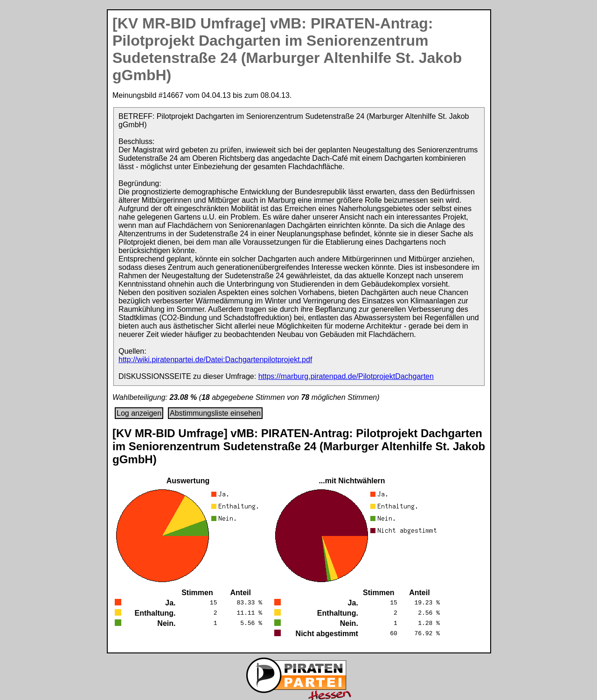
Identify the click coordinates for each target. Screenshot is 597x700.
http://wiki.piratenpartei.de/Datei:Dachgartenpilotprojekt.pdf (215, 360)
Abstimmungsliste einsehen (215, 413)
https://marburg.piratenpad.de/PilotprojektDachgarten (346, 376)
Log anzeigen (139, 413)
